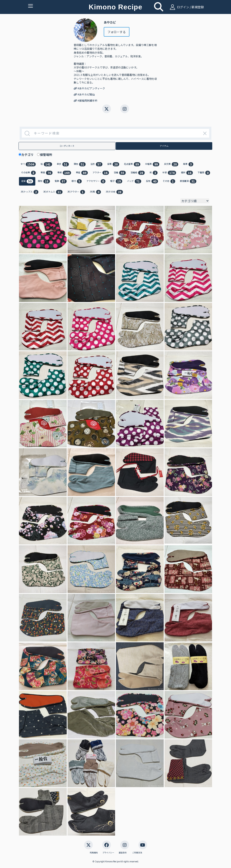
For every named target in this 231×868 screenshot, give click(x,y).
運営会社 (123, 853)
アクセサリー (96, 181)
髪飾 (61, 181)
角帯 (188, 164)
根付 (77, 181)
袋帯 (113, 164)
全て (28, 164)
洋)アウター (76, 192)
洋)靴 (95, 192)
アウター (101, 173)
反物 (152, 181)
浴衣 (96, 164)
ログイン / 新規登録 (186, 7)
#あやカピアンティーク (89, 88)
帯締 (64, 173)
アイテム (164, 146)
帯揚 (47, 173)
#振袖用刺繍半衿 (86, 100)
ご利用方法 (137, 853)
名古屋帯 (132, 164)
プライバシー (108, 853)
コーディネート (67, 146)
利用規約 (94, 853)
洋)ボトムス (53, 192)
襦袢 (187, 173)
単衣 (63, 164)
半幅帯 (152, 164)
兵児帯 (171, 164)
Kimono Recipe (115, 7)
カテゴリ (29, 155)
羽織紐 (138, 173)
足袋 (27, 181)
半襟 (169, 173)
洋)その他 (114, 192)
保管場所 (48, 155)
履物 (44, 181)
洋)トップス (30, 192)
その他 (169, 181)
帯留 (82, 173)
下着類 (204, 173)
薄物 (80, 164)
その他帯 (28, 173)
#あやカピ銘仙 (84, 94)
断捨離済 (188, 181)
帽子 (116, 181)
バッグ (134, 181)
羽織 (120, 173)
